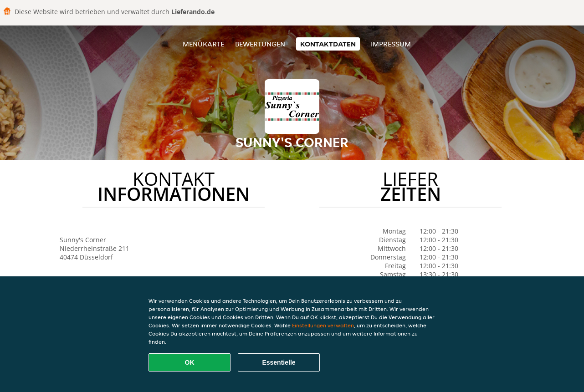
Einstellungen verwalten (323, 325)
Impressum (391, 44)
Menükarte (203, 44)
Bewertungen (260, 44)
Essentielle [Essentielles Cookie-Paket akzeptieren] (279, 362)
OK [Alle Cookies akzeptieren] (190, 362)
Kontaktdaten (328, 44)
